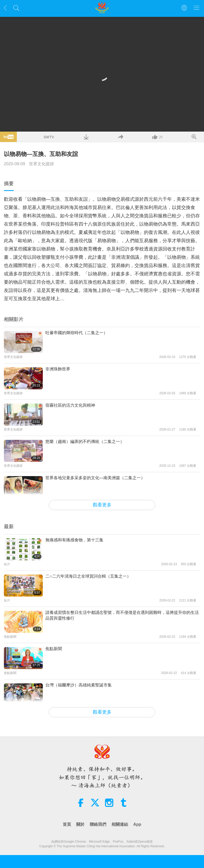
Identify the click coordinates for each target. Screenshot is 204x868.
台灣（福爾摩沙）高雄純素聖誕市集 (79, 685)
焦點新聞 (54, 649)
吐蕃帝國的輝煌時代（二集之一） (76, 333)
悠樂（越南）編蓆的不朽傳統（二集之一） (85, 442)
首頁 (67, 824)
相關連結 (120, 824)
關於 (80, 824)
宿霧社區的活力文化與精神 (70, 405)
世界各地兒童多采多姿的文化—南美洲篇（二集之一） (95, 478)
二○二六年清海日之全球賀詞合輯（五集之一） (88, 576)
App (137, 824)
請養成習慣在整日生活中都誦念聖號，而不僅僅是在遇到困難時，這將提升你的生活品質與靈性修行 (122, 615)
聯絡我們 (98, 824)
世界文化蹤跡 (41, 164)
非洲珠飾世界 (58, 369)
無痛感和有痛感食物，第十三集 (74, 540)
